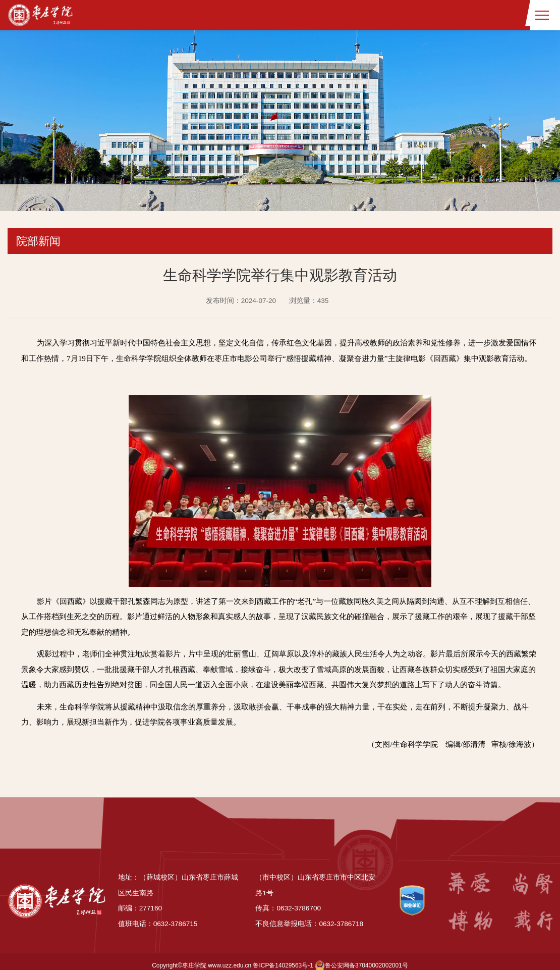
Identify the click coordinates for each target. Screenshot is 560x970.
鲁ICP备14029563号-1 (283, 958)
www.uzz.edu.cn (230, 958)
